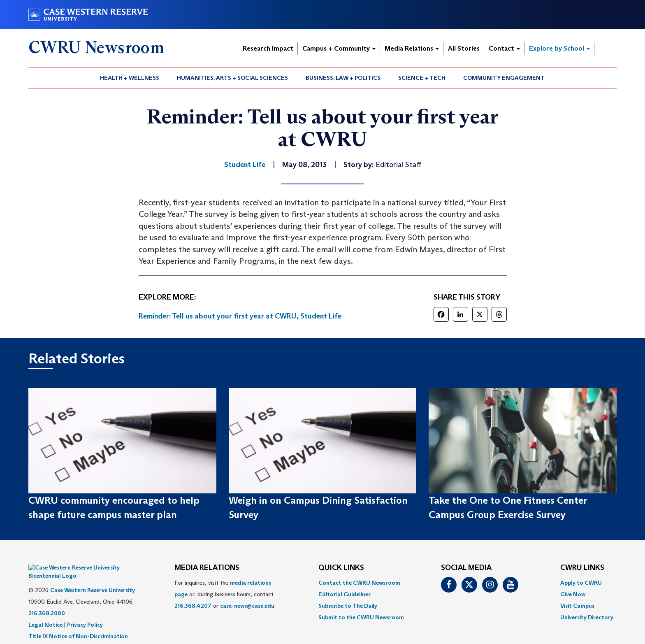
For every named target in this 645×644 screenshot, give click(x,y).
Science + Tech (422, 78)
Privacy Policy (85, 612)
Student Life (321, 316)
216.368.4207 (193, 606)
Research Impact (268, 48)
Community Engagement (504, 78)
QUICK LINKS (341, 568)
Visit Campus (577, 606)
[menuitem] (130, 78)
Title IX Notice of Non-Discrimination (78, 624)
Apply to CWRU (581, 583)
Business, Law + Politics (343, 78)
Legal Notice (45, 612)
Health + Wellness (130, 78)
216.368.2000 (47, 601)
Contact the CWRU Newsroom (359, 583)
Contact (504, 48)
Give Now (573, 594)
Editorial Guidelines (345, 594)
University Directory (587, 617)
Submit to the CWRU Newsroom (361, 617)
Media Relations (412, 48)
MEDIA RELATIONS (207, 568)
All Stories (464, 48)
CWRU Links (582, 568)
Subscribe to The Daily (348, 606)
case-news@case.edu (247, 606)
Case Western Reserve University (93, 578)
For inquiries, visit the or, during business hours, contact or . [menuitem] (225, 594)
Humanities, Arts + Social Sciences (232, 78)
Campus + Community (339, 48)
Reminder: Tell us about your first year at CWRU (218, 316)
